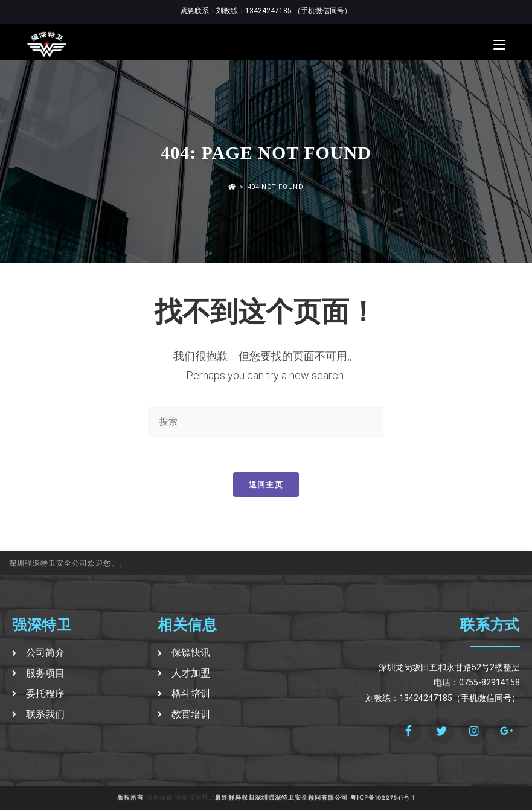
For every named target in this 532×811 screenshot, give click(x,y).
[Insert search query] (266, 422)
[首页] (232, 187)
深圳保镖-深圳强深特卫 (181, 799)
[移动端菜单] (499, 45)
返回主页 (266, 485)
